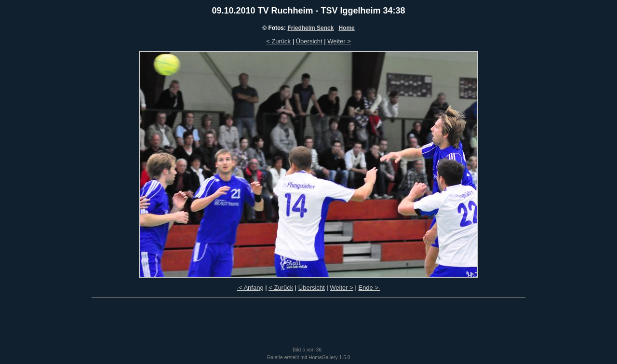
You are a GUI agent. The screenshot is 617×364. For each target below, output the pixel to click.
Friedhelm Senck (310, 28)
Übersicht (309, 41)
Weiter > (339, 41)
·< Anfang (250, 288)
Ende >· (369, 288)
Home (346, 28)
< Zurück (278, 41)
